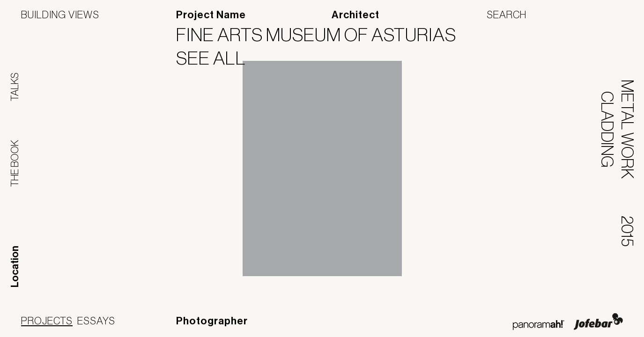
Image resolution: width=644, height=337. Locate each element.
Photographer (212, 321)
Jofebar (598, 322)
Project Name (211, 15)
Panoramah (538, 325)
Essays (96, 321)
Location (15, 267)
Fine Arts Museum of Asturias (322, 35)
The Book (15, 163)
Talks (15, 87)
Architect (355, 15)
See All (217, 58)
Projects (47, 321)
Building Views (60, 15)
